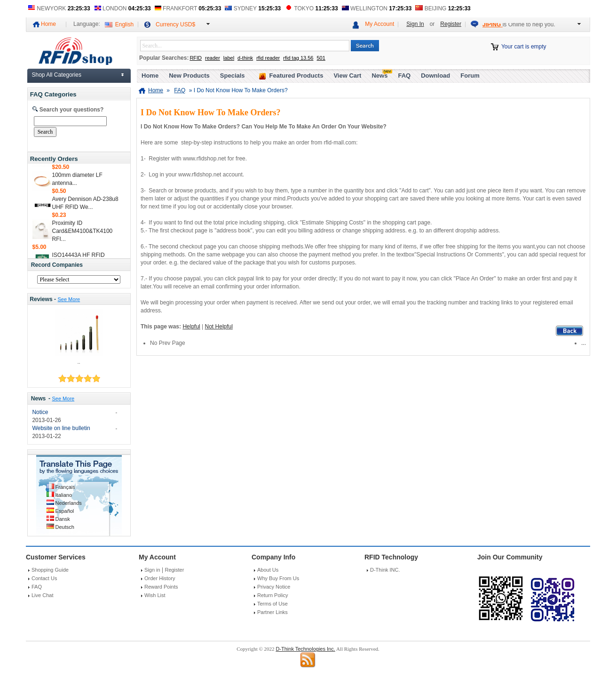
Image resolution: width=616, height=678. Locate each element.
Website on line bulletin (61, 428)
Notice (40, 412)
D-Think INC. (385, 570)
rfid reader (268, 58)
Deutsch (65, 527)
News (39, 399)
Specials (233, 76)
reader (213, 58)
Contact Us (44, 578)
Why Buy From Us (278, 578)
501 (321, 58)
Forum (470, 76)
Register (451, 24)
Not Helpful (219, 327)
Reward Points (161, 587)
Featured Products (296, 76)
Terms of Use (272, 604)
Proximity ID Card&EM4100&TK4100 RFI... (83, 234)
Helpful (191, 327)
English (124, 24)
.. (79, 362)
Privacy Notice (274, 587)
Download (435, 76)
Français (65, 487)
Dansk (63, 519)
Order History (160, 578)
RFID (196, 58)
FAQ (404, 76)
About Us (268, 570)
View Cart (347, 76)
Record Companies (57, 265)
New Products (189, 76)
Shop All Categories (57, 75)
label (229, 58)
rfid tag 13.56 (298, 58)
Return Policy (272, 595)
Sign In (415, 24)
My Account (379, 24)
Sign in (152, 570)
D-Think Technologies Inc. (305, 649)
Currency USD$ (175, 24)
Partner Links (272, 612)
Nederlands (69, 503)
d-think (245, 58)
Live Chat (42, 595)
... (584, 343)
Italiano (64, 495)
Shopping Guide (50, 570)
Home (48, 24)
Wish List (155, 595)
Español (65, 511)
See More (69, 299)
